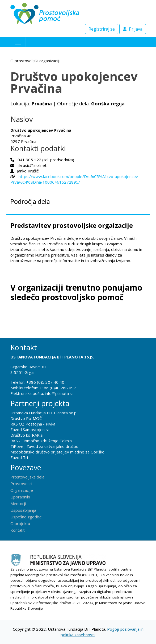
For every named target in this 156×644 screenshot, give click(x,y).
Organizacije (22, 490)
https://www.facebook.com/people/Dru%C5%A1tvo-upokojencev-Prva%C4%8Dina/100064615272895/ (75, 179)
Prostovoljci (21, 484)
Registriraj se (102, 29)
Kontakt (18, 530)
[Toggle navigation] (18, 42)
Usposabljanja (23, 510)
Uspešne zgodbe (26, 517)
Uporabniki (20, 497)
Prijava (133, 29)
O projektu (20, 523)
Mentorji (18, 503)
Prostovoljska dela (27, 477)
